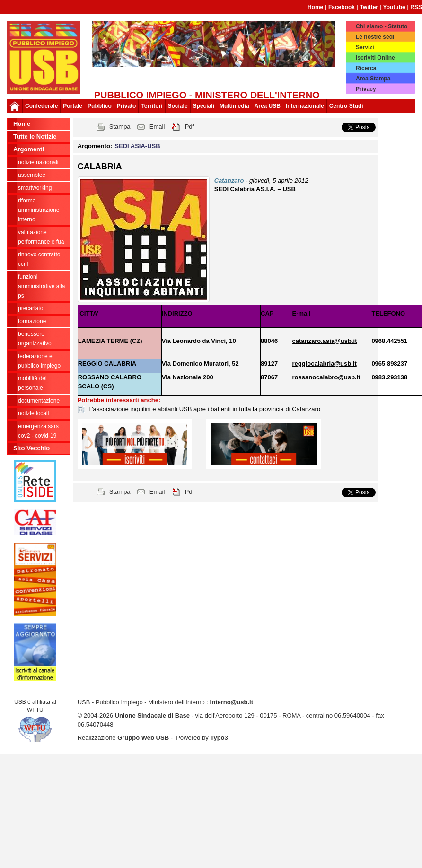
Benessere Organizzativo (35, 339)
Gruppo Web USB (143, 738)
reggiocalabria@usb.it (325, 364)
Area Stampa (373, 79)
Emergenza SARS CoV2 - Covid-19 (38, 431)
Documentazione (39, 401)
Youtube (394, 7)
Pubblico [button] (100, 106)
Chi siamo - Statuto (382, 26)
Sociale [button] (178, 106)
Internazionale (305, 106)
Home (315, 7)
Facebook (342, 7)
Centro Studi (346, 106)
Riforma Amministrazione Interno (39, 210)
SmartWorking (35, 188)
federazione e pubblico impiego (39, 361)
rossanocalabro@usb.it (326, 377)
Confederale (41, 106)
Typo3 (219, 738)
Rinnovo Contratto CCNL (39, 259)
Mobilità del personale (32, 383)
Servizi (365, 47)
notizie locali (33, 413)
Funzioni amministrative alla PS (41, 286)
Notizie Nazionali (38, 162)
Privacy (366, 89)
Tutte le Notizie (35, 136)
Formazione (32, 321)
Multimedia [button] (234, 106)
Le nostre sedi (375, 37)
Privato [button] (127, 106)
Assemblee (32, 175)
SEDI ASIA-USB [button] (137, 146)
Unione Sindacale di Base (152, 715)
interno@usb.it (232, 702)
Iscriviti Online (375, 58)
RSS (416, 7)
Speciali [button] (204, 106)
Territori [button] (152, 106)
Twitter (369, 7)
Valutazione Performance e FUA (41, 237)
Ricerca (366, 68)
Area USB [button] (268, 106)
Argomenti (29, 149)
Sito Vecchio (31, 448)
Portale (73, 106)
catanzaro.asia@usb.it (325, 341)
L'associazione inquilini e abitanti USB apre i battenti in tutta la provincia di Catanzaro (204, 409)
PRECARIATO (31, 308)
